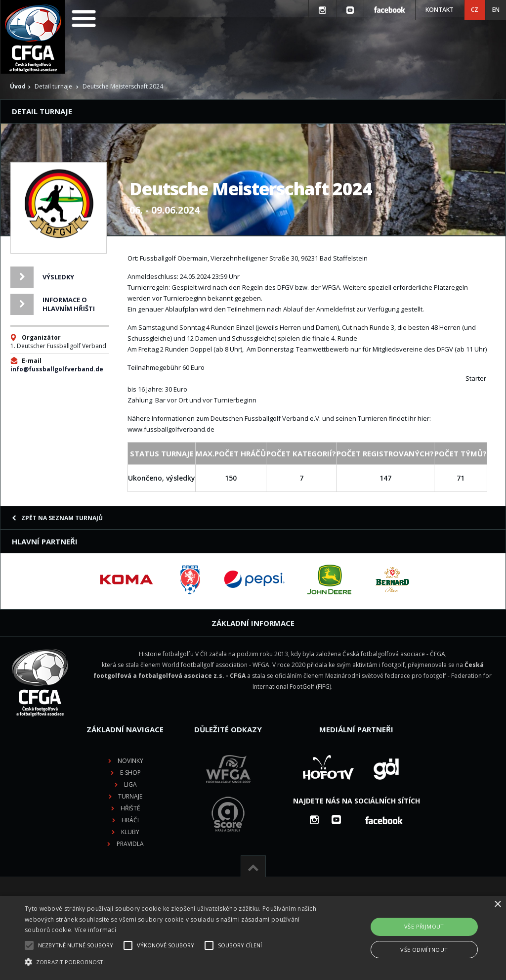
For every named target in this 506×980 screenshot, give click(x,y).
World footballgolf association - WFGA (216, 665)
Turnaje (130, 796)
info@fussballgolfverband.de (57, 369)
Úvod (18, 86)
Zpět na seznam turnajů (57, 518)
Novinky (130, 761)
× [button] (497, 905)
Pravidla (130, 844)
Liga (130, 784)
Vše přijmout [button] (424, 926)
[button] (173, 962)
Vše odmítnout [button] (424, 950)
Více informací (95, 930)
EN (496, 10)
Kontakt (440, 10)
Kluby (130, 832)
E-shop (130, 773)
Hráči (130, 820)
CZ (475, 10)
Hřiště (130, 808)
